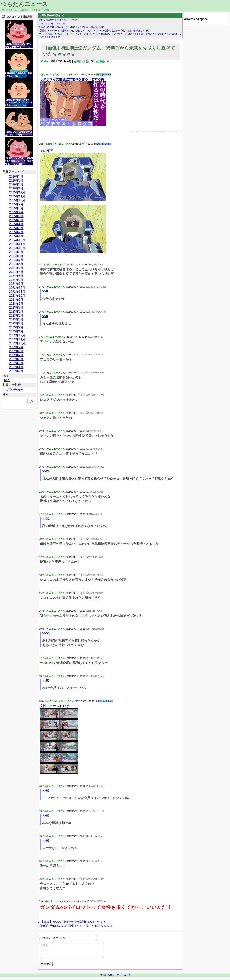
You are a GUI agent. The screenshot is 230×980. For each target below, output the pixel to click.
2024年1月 (16, 284)
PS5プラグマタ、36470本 (52, 24)
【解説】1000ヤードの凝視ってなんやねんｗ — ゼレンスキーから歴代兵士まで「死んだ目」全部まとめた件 (94, 31)
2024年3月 (16, 276)
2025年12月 (17, 192)
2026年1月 (16, 188)
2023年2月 (16, 327)
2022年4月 (16, 367)
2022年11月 (17, 339)
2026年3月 (16, 180)
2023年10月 (17, 296)
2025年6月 (16, 216)
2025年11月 (17, 196)
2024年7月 (16, 260)
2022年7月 (16, 355)
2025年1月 (16, 236)
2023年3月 (16, 323)
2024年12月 (17, 240)
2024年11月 (17, 244)
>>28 (46, 471)
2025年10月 (17, 200)
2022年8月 (16, 351)
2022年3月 (16, 371)
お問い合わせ (14, 390)
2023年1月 (16, 331)
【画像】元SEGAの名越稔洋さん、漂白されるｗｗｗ (74, 926)
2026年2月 (16, 184)
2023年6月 (16, 312)
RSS (7, 380)
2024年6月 (16, 264)
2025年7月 (16, 212)
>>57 (46, 681)
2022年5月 (16, 363)
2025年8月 (16, 208)
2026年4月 (16, 177)
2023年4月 (16, 319)
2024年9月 (16, 252)
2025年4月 (16, 224)
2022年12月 (17, 335)
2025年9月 (16, 204)
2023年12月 (17, 288)
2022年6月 (16, 359)
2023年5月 (16, 315)
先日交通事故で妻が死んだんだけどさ (58, 20)
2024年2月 (16, 280)
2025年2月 (16, 232)
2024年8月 (16, 256)
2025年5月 (16, 220)
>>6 (45, 291)
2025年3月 (16, 228)
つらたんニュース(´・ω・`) (115, 978)
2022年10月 (17, 343)
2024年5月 (16, 268)
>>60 (46, 791)
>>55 (46, 633)
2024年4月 (16, 272)
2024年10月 (17, 248)
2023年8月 (16, 304)
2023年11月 (17, 292)
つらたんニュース (24, 4)
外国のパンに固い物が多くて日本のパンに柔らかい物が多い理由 (72, 27)
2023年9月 (16, 300)
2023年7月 (16, 308)
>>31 (46, 519)
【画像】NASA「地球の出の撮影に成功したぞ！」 (75, 922)
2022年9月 (16, 347)
